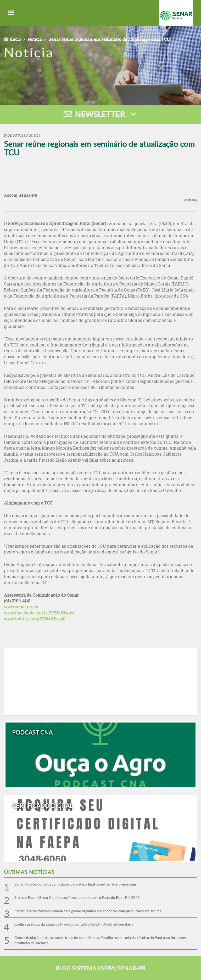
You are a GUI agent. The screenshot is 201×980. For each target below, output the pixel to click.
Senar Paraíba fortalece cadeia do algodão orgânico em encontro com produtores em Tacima (88, 911)
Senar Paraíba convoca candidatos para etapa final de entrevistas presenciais (76, 884)
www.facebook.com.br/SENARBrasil (40, 613)
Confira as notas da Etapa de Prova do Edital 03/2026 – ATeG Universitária (74, 924)
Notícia (35, 39)
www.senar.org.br (21, 607)
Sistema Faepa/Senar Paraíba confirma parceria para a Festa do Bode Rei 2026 (77, 897)
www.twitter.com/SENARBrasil (35, 619)
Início (15, 39)
